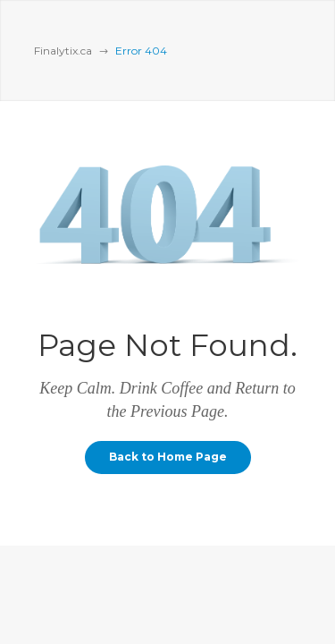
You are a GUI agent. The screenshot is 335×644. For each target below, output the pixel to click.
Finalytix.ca (63, 51)
